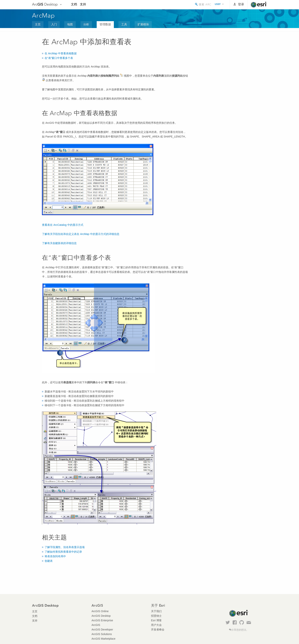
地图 (70, 24)
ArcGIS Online (100, 611)
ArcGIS (96, 625)
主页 (38, 24)
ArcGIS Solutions (102, 634)
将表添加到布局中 (55, 556)
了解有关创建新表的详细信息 (59, 243)
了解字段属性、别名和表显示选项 (65, 547)
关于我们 (156, 611)
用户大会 (156, 625)
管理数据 (105, 24)
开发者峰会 (158, 630)
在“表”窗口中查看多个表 (59, 58)
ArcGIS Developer (102, 630)
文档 (74, 4)
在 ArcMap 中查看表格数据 (61, 53)
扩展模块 (143, 24)
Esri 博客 (156, 620)
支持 (83, 4)
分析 (86, 24)
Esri (259, 5)
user (218, 4)
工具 (124, 24)
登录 (241, 4)
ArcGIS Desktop (101, 616)
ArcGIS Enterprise (102, 620)
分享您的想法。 (240, 630)
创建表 (49, 561)
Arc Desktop (45, 4)
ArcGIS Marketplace (103, 639)
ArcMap (44, 15)
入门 (54, 24)
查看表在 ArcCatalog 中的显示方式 (63, 225)
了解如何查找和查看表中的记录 (63, 552)
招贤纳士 (156, 616)
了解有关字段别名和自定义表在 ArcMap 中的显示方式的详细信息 (81, 234)
